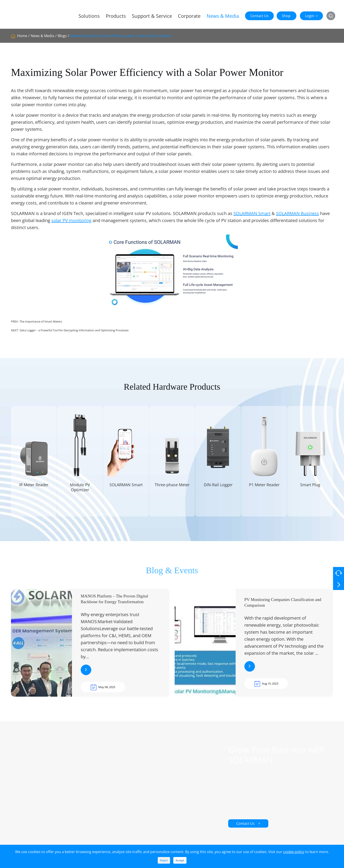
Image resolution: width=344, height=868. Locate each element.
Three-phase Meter (172, 490)
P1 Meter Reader (264, 490)
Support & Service (152, 16)
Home (22, 36)
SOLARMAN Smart (252, 213)
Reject (164, 860)
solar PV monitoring (71, 220)
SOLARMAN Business (297, 213)
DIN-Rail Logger (218, 490)
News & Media (223, 16)
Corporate (189, 16)
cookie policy (294, 852)
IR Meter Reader (34, 490)
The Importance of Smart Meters (41, 321)
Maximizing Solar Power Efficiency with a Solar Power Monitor (121, 36)
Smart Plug (310, 490)
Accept (180, 860)
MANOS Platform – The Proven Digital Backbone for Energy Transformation (114, 604)
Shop (286, 16)
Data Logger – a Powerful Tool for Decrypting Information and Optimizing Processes (74, 330)
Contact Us (259, 16)
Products (116, 16)
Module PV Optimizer (80, 492)
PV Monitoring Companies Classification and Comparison (283, 607)
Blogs (62, 36)
